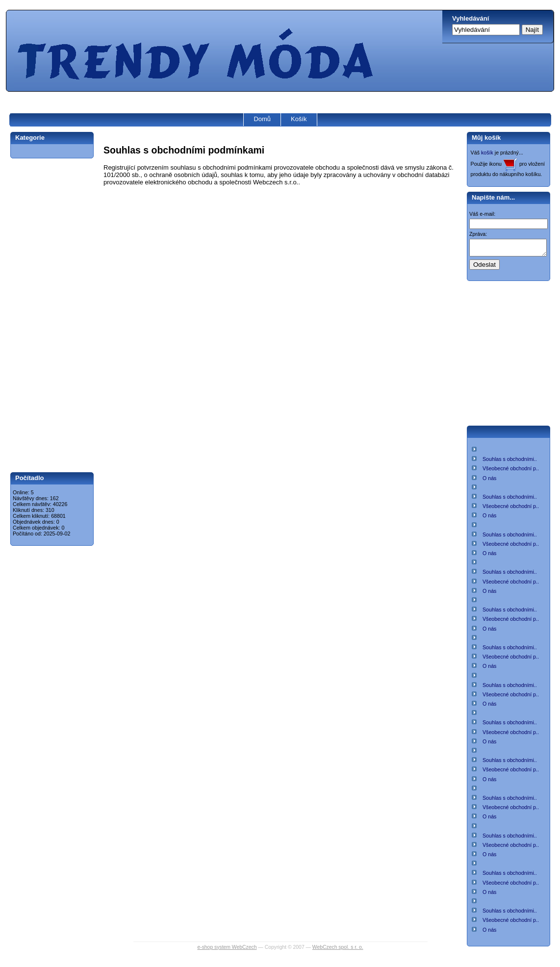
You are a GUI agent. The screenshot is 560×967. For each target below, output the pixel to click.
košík (487, 153)
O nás (489, 481)
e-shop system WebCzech (227, 950)
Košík (299, 119)
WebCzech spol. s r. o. (338, 950)
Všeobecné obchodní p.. (511, 471)
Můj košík (486, 138)
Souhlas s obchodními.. (510, 462)
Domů (262, 119)
